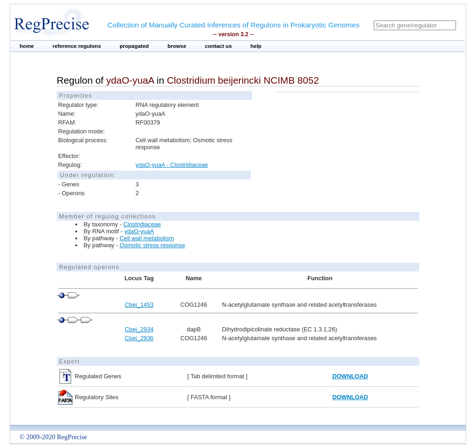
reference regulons (77, 46)
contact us (218, 46)
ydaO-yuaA (139, 231)
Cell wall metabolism (147, 238)
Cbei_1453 (139, 305)
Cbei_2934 (139, 329)
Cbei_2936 (139, 338)
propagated (134, 46)
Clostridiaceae (142, 224)
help (256, 46)
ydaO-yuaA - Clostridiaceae (172, 165)
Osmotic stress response (152, 245)
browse (177, 46)
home (27, 46)
